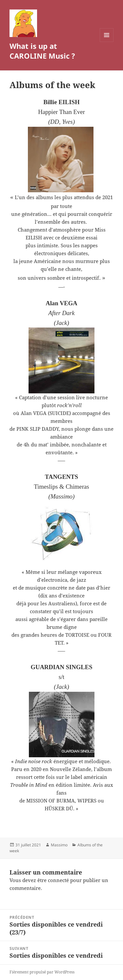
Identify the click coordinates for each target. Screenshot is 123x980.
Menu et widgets (107, 42)
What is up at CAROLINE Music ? (42, 51)
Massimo (59, 845)
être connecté (53, 880)
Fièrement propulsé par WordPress (42, 972)
